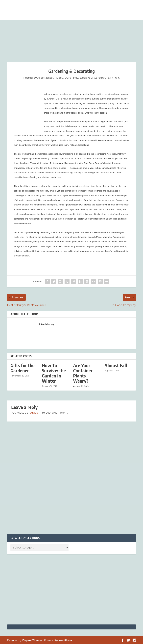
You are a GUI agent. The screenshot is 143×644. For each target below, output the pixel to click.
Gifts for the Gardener (23, 368)
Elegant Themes (32, 640)
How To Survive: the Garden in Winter (54, 373)
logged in (35, 413)
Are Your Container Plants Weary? (83, 373)
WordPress (65, 640)
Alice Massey (46, 78)
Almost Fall (116, 365)
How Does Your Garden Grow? (93, 78)
